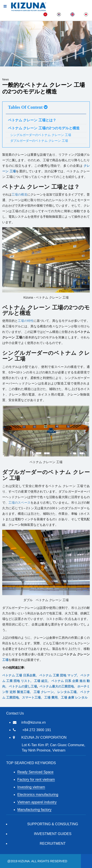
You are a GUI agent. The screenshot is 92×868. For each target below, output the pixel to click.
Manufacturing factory (34, 810)
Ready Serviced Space (35, 772)
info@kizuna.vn (34, 722)
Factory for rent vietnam (36, 780)
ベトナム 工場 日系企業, (21, 675)
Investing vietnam (31, 787)
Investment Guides (53, 834)
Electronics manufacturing (38, 795)
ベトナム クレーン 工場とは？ (32, 120)
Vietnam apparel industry (37, 802)
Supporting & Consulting (53, 824)
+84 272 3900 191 (37, 730)
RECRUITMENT (53, 844)
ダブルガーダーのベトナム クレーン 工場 (39, 141)
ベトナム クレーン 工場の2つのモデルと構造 (44, 128)
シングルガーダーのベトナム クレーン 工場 (41, 135)
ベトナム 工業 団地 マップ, (60, 675)
